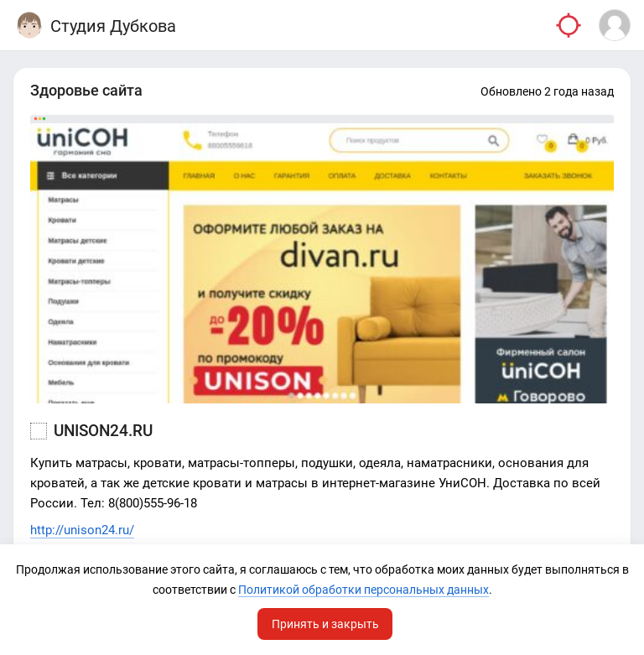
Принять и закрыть (325, 624)
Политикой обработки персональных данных (364, 590)
